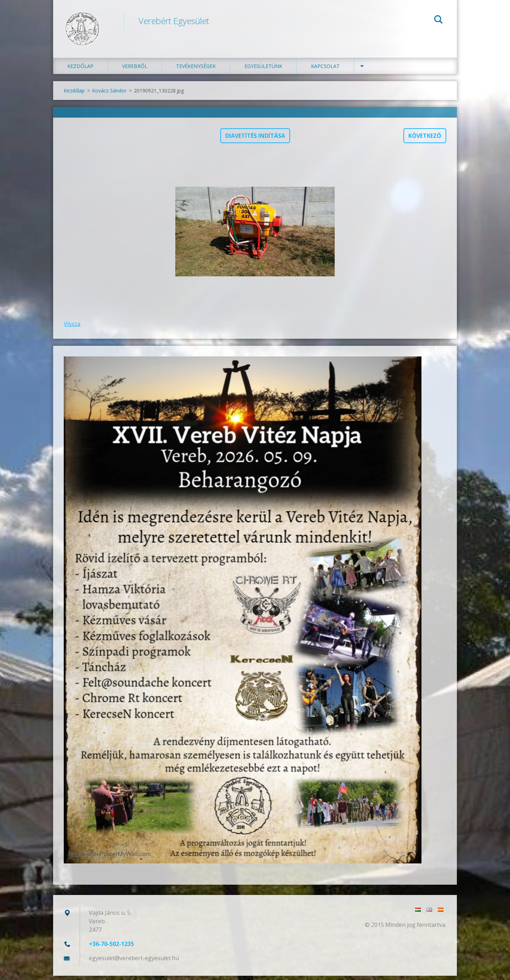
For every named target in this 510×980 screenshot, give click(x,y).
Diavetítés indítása (255, 140)
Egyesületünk (263, 71)
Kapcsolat (325, 71)
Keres (438, 21)
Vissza (72, 328)
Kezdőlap (80, 71)
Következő (425, 140)
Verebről (135, 71)
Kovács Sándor (109, 95)
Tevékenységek (196, 71)
